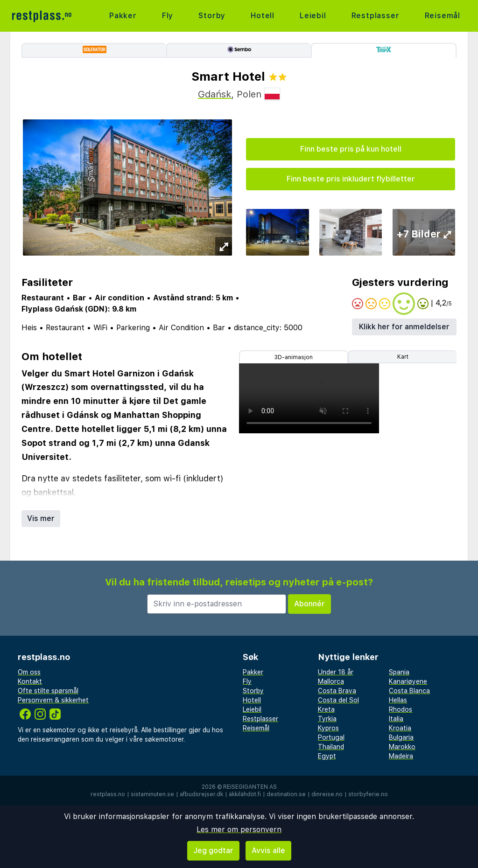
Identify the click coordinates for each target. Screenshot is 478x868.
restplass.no (108, 794)
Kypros (328, 728)
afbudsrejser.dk (201, 794)
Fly (168, 16)
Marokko (402, 747)
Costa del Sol (338, 700)
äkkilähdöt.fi (245, 794)
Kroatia (400, 728)
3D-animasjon (294, 357)
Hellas (398, 700)
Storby (212, 16)
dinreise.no (327, 794)
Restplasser (376, 16)
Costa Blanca (409, 691)
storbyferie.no (368, 794)
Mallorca (331, 681)
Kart (403, 357)
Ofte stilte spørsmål (48, 691)
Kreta (326, 709)
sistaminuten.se (152, 794)
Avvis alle (268, 851)
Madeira (401, 756)
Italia (396, 719)
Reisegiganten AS (250, 787)
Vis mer (41, 518)
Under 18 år (336, 672)
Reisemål (443, 16)
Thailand (331, 747)
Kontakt (30, 681)
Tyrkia (327, 719)
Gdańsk (214, 94)
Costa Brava (337, 691)
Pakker (123, 16)
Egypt (327, 756)
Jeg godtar (213, 851)
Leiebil (313, 16)
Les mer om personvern (239, 830)
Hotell (263, 16)
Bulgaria (401, 737)
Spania (399, 672)
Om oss (29, 672)
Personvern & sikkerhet (53, 700)
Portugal (331, 737)
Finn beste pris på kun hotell (351, 149)
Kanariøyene (408, 681)
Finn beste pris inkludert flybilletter (351, 179)
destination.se (286, 794)
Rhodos (401, 709)
